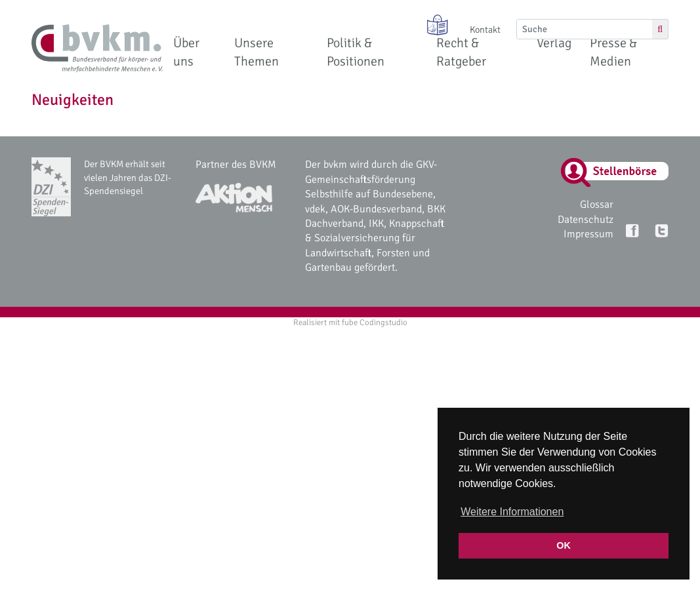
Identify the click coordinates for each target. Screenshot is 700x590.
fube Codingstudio (375, 323)
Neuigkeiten (72, 100)
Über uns (186, 52)
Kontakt (485, 29)
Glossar (597, 205)
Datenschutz (586, 220)
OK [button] (564, 545)
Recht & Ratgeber (461, 52)
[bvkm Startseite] (97, 49)
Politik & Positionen (356, 52)
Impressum (588, 234)
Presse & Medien (613, 52)
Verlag (554, 43)
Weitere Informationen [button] (512, 512)
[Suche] (585, 29)
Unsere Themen (257, 52)
